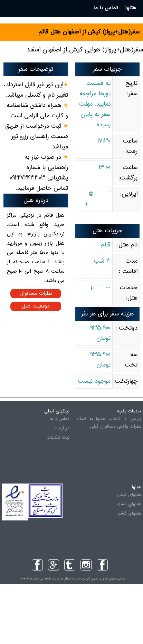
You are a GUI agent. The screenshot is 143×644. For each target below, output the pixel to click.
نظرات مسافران (36, 294)
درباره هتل (36, 201)
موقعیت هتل (36, 306)
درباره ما (62, 428)
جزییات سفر (107, 69)
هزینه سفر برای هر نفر (107, 314)
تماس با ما (60, 419)
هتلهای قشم (129, 514)
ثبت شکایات (58, 438)
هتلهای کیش (129, 495)
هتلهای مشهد (128, 504)
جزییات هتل (107, 231)
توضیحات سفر (36, 69)
